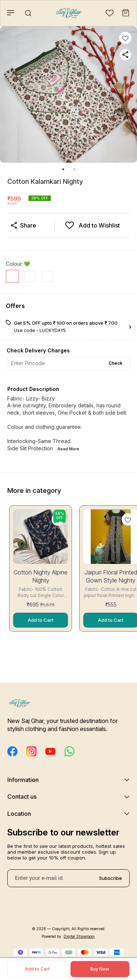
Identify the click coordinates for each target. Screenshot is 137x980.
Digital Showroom (79, 936)
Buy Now (100, 969)
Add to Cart (37, 969)
